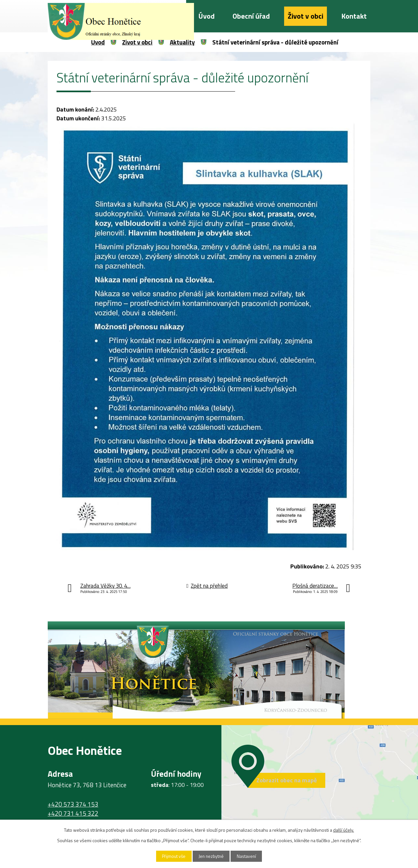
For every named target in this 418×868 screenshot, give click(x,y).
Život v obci (305, 16)
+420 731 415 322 (73, 813)
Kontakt (354, 16)
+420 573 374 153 (73, 804)
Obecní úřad (251, 16)
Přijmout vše (171, 856)
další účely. (344, 830)
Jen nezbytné (211, 856)
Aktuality (182, 42)
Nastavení (249, 856)
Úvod (207, 16)
